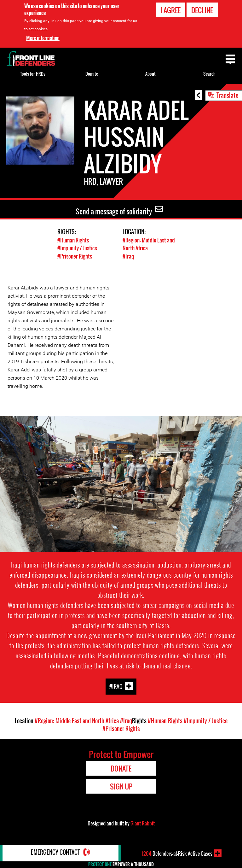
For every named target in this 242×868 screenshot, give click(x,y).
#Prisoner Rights (75, 256)
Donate (92, 74)
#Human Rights (73, 240)
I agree (170, 10)
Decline (202, 10)
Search (209, 74)
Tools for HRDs (33, 74)
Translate (228, 95)
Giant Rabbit (143, 823)
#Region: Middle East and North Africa (77, 720)
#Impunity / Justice (77, 248)
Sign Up (121, 786)
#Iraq (128, 256)
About (150, 74)
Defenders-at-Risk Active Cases (177, 853)
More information (43, 38)
